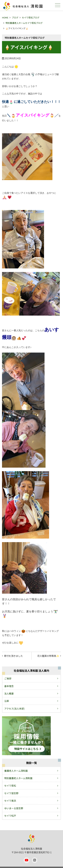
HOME (5, 17)
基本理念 (9, 686)
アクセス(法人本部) (15, 709)
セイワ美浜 (10, 801)
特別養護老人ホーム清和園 (18, 778)
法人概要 (9, 693)
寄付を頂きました (13, 656)
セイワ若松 (10, 786)
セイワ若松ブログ (31, 17)
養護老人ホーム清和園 (16, 771)
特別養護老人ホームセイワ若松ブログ (24, 23)
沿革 (7, 701)
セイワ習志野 (11, 793)
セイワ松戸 (10, 816)
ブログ (15, 17)
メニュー (57, 5)
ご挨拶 (8, 678)
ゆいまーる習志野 (14, 808)
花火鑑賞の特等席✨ (48, 656)
